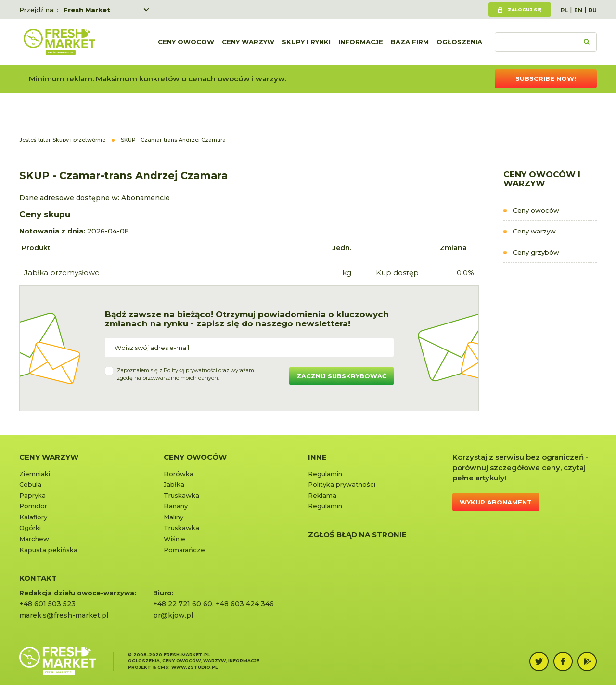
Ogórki (30, 528)
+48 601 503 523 (47, 604)
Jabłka (174, 484)
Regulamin (325, 474)
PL (564, 10)
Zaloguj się (525, 9)
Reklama (322, 495)
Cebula (30, 484)
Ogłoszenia (459, 42)
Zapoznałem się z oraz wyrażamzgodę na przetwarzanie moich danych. (186, 374)
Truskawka (181, 495)
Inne (317, 457)
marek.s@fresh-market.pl (64, 615)
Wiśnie (174, 539)
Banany (176, 506)
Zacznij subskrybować (341, 376)
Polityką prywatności (190, 370)
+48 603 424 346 (245, 604)
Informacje (361, 42)
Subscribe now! (546, 78)
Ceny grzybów (536, 252)
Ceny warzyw (248, 42)
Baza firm (410, 42)
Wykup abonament (496, 502)
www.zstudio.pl (194, 667)
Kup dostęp (397, 273)
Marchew (34, 539)
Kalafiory (33, 517)
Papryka (32, 495)
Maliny (173, 517)
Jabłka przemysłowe (62, 273)
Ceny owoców (186, 42)
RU (593, 10)
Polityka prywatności (342, 484)
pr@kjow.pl (173, 615)
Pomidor (33, 506)
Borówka (179, 474)
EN (578, 10)
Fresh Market (87, 10)
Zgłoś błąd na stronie (357, 535)
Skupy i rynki (306, 42)
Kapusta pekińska (48, 550)
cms (163, 667)
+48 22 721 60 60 (183, 604)
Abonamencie (146, 198)
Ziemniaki (35, 474)
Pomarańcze (184, 550)
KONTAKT (38, 578)
